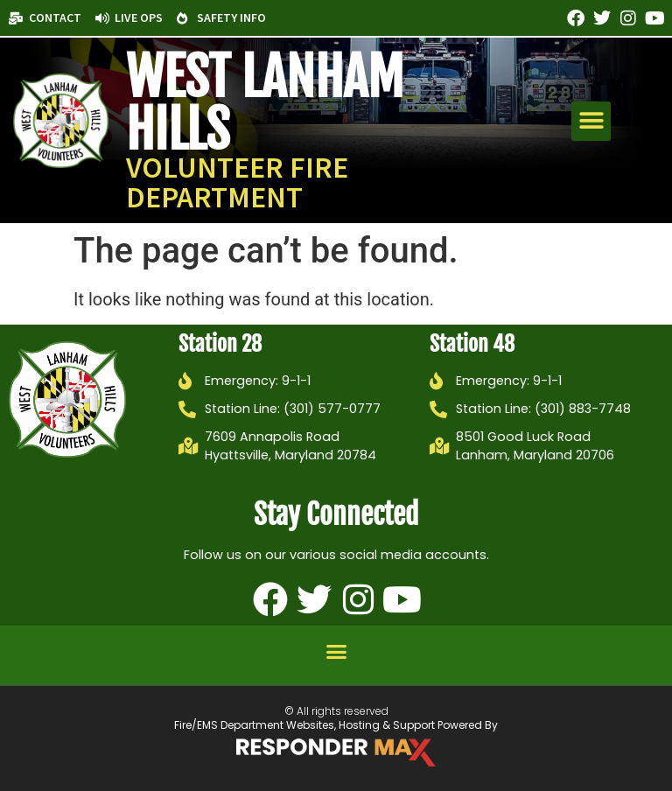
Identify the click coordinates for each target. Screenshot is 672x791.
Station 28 (220, 344)
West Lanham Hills (265, 103)
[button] (591, 121)
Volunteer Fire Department (237, 182)
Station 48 (472, 344)
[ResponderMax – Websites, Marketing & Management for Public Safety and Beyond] (336, 752)
